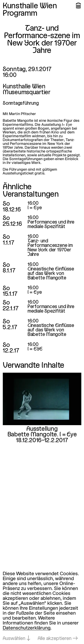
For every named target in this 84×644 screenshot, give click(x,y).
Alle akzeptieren (55, 639)
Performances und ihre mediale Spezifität (51, 225)
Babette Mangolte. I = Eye (42, 435)
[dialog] (42, 606)
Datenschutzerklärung (27, 628)
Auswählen (14, 639)
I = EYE (35, 349)
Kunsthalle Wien (30, 6)
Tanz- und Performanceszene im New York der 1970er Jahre (50, 248)
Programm (20, 14)
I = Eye (35, 208)
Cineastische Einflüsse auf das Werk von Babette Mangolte (51, 274)
